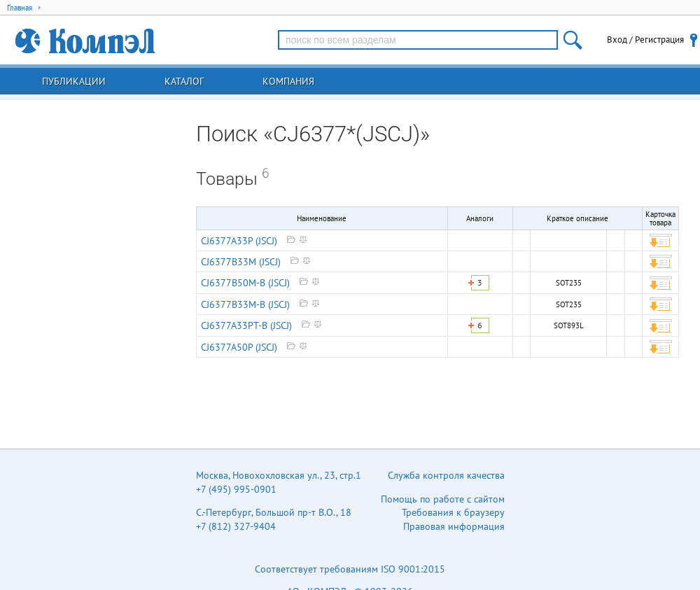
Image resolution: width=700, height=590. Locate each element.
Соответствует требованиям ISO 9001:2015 (350, 569)
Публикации (74, 81)
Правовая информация (454, 526)
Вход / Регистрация (645, 40)
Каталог (184, 81)
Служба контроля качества (446, 475)
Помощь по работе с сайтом (443, 499)
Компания (288, 81)
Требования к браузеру (453, 512)
